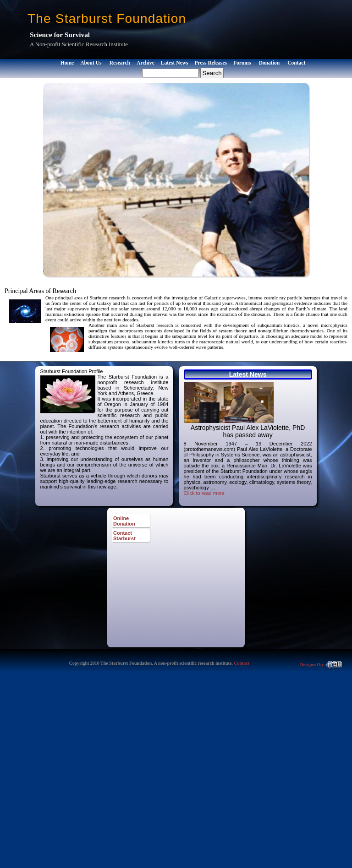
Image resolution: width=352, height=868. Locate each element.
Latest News (175, 63)
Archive (146, 63)
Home (67, 63)
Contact (296, 63)
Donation (269, 63)
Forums (242, 63)
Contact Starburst (124, 536)
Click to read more (204, 493)
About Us (91, 63)
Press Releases (211, 63)
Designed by (322, 665)
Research (120, 63)
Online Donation (124, 521)
